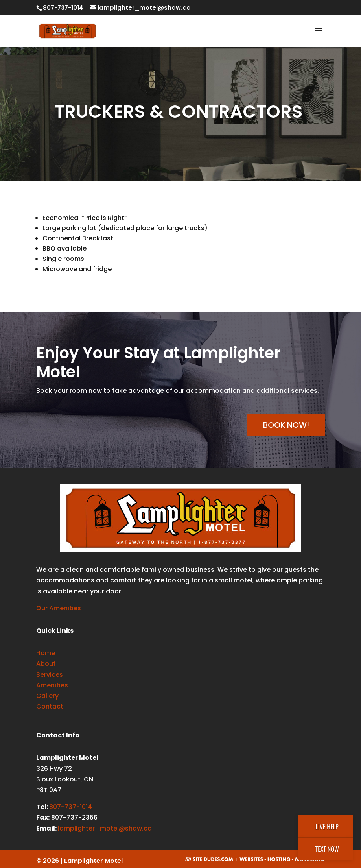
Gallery (47, 696)
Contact (50, 706)
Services (50, 675)
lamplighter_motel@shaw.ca (105, 828)
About (46, 664)
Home (46, 653)
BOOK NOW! (286, 425)
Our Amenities (59, 608)
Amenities (52, 685)
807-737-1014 (71, 807)
